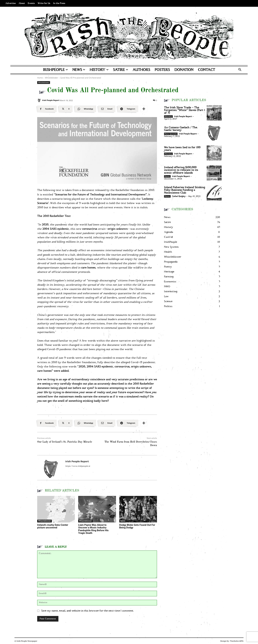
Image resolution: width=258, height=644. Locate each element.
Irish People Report (51, 100)
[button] (240, 70)
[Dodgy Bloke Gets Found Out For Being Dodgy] (138, 509)
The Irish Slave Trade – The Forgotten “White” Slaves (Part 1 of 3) (185, 110)
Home (40, 78)
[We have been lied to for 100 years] (214, 153)
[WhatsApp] (85, 109)
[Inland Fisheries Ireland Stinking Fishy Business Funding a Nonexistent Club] (214, 193)
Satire (123, 521)
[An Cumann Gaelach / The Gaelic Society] (214, 133)
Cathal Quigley (179, 196)
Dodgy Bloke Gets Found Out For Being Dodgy (137, 526)
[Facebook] (47, 109)
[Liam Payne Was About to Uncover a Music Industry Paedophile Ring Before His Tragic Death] (97, 509)
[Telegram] (128, 109)
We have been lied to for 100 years (182, 149)
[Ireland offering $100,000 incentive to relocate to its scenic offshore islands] (214, 173)
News (167, 176)
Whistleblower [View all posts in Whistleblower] (52, 78)
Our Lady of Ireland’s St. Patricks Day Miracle (65, 442)
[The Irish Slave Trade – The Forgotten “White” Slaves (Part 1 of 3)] (214, 113)
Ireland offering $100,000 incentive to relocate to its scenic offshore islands (181, 170)
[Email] (107, 109)
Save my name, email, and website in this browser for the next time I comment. (88, 611)
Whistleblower (44, 83)
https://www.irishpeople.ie (78, 466)
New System (171, 134)
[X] (66, 109)
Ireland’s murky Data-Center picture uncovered (53, 526)
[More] (144, 109)
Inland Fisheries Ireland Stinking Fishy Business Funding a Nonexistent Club (185, 190)
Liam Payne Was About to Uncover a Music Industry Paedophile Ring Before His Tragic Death (93, 529)
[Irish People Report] (39, 100)
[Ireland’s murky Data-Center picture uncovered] (56, 509)
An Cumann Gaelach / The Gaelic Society (181, 129)
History (168, 117)
